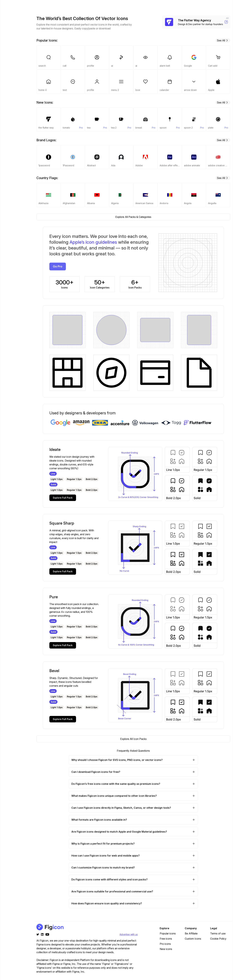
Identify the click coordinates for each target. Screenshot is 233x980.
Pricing (168, 5)
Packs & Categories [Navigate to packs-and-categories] (12, 24)
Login (206, 5)
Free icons (166, 939)
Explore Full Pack (63, 498)
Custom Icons (193, 939)
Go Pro (223, 5)
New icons (166, 949)
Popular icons (168, 933)
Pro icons (165, 944)
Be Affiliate (191, 933)
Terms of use (218, 933)
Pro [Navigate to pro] (8, 32)
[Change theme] (9, 976)
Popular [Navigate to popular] (11, 45)
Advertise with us (129, 934)
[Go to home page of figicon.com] (17, 5)
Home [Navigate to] (9, 16)
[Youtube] (47, 934)
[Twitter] (38, 934)
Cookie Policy (218, 939)
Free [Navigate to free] (9, 38)
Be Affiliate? (23, 976)
